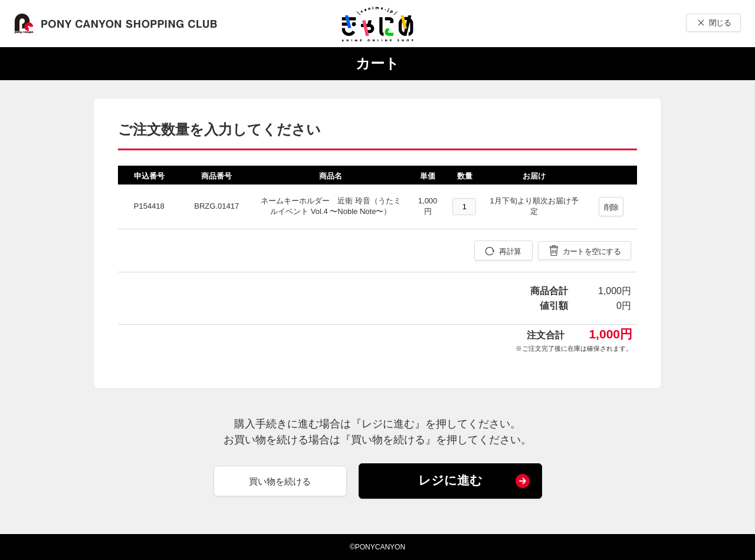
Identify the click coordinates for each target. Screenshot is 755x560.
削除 (611, 207)
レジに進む (450, 480)
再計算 (510, 251)
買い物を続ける (280, 481)
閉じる (720, 23)
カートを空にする (592, 251)
